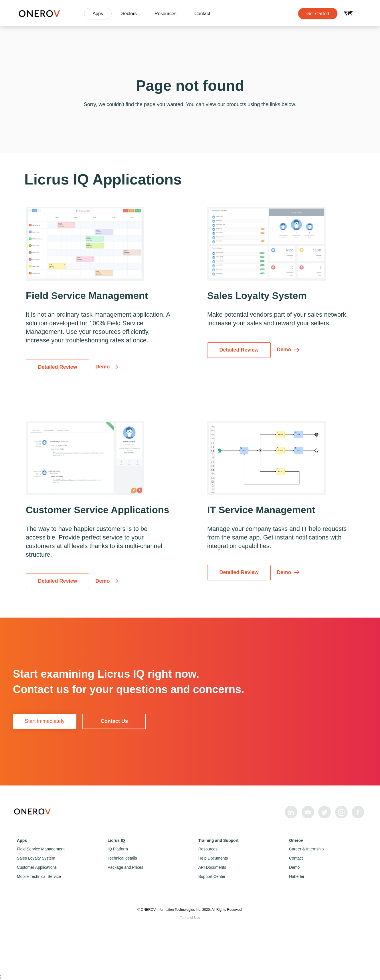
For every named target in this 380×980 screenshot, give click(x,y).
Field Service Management (41, 849)
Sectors (129, 14)
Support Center (212, 876)
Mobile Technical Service (39, 876)
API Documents (212, 867)
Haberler (297, 876)
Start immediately (44, 721)
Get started (318, 14)
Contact (202, 14)
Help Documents (213, 858)
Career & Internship (306, 849)
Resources (165, 14)
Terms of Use (190, 918)
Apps (98, 14)
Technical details (122, 858)
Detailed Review (57, 367)
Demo (294, 867)
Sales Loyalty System (36, 858)
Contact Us (114, 721)
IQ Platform (118, 849)
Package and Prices (125, 867)
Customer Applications (37, 867)
